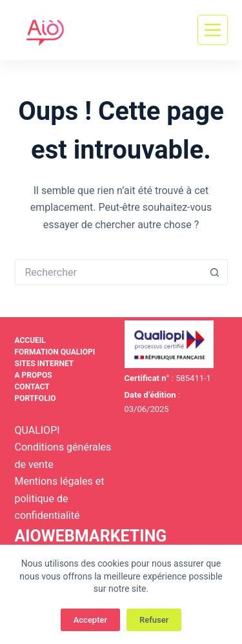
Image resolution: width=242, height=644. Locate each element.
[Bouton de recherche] (215, 272)
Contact (32, 387)
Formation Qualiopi (55, 352)
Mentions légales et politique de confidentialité (60, 498)
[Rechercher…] (108, 272)
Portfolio (35, 398)
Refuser (154, 620)
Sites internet (45, 364)
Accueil (30, 340)
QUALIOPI (37, 430)
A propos (34, 375)
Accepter (90, 620)
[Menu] (213, 30)
